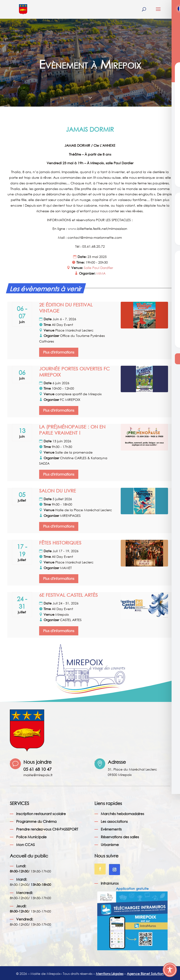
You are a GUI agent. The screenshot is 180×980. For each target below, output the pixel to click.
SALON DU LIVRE (58, 491)
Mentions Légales (110, 974)
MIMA (101, 273)
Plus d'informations (59, 352)
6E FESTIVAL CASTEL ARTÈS (68, 595)
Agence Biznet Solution (145, 974)
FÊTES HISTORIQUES (60, 543)
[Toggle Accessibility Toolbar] (170, 970)
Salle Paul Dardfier (98, 268)
